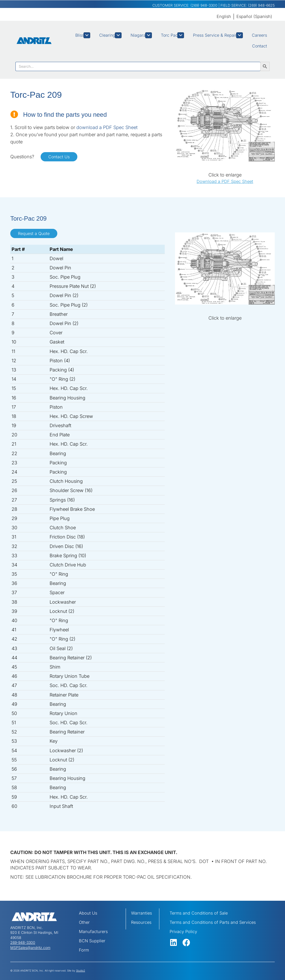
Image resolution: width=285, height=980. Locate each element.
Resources (142, 922)
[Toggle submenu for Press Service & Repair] (240, 35)
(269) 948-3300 (204, 5)
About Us (89, 913)
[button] (173, 943)
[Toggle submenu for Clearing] (118, 35)
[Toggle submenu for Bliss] (87, 35)
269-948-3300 (23, 942)
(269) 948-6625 (261, 5)
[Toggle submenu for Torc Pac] (181, 35)
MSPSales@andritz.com (30, 948)
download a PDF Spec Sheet (107, 127)
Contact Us (59, 157)
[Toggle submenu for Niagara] (149, 35)
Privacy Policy (185, 931)
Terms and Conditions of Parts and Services (216, 922)
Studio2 (81, 971)
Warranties (142, 913)
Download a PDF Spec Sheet (225, 181)
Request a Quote (34, 233)
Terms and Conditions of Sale (201, 913)
